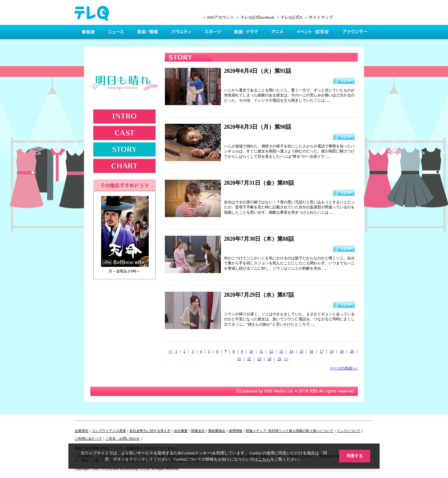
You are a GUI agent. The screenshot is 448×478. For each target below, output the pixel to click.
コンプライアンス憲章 (109, 431)
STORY (124, 149)
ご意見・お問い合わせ (123, 439)
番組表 (88, 33)
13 (281, 351)
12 (271, 351)
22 (249, 359)
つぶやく (344, 81)
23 (259, 359)
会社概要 (181, 431)
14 (291, 351)
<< (170, 351)
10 (251, 351)
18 (332, 351)
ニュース (117, 33)
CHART (124, 166)
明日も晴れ (125, 85)
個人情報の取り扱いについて (311, 431)
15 (301, 351)
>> (286, 359)
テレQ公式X (292, 17)
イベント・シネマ (313, 33)
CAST (124, 133)
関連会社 (198, 431)
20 (352, 351)
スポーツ (213, 33)
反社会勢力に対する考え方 (150, 431)
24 (269, 359)
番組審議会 (217, 431)
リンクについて (349, 431)
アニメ (278, 33)
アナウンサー (355, 33)
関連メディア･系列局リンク (267, 431)
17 (321, 351)
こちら (264, 459)
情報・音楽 (148, 33)
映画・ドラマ (247, 33)
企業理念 (82, 431)
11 (261, 351)
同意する (355, 456)
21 (239, 359)
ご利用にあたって (88, 439)
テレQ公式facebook (257, 17)
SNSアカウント (221, 17)
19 (342, 351)
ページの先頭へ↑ (344, 368)
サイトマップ (321, 17)
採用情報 (236, 431)
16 (311, 351)
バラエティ (182, 33)
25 (279, 359)
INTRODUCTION (124, 116)
